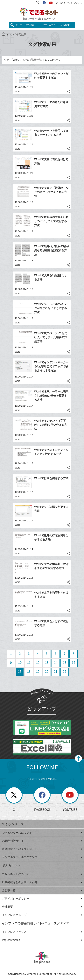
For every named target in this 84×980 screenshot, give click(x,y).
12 (38, 663)
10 (20, 663)
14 (56, 663)
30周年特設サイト (42, 841)
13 (47, 663)
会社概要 (42, 907)
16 (73, 663)
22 (65, 672)
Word (17, 92)
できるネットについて (69, 3)
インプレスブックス (42, 932)
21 (56, 672)
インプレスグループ (42, 915)
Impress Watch (42, 940)
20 (47, 672)
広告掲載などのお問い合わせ (42, 882)
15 (65, 663)
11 (29, 663)
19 (38, 672)
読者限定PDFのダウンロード (42, 849)
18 (29, 672)
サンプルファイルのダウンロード (42, 857)
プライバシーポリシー (42, 899)
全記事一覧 (42, 890)
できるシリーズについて (42, 833)
